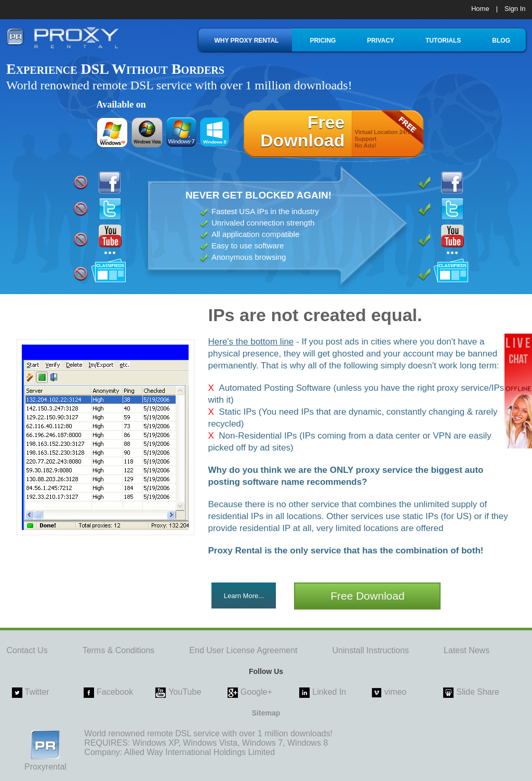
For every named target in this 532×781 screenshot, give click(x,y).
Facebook (115, 692)
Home (480, 9)
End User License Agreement (243, 650)
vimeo (396, 692)
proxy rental (63, 37)
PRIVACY (380, 41)
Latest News (467, 650)
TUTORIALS (443, 41)
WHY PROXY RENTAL (246, 41)
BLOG (501, 41)
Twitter (37, 692)
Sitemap (266, 713)
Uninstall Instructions (370, 650)
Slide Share (478, 692)
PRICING (323, 41)
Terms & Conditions (119, 650)
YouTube (185, 692)
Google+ (256, 692)
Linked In (329, 692)
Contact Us (27, 650)
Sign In (515, 9)
